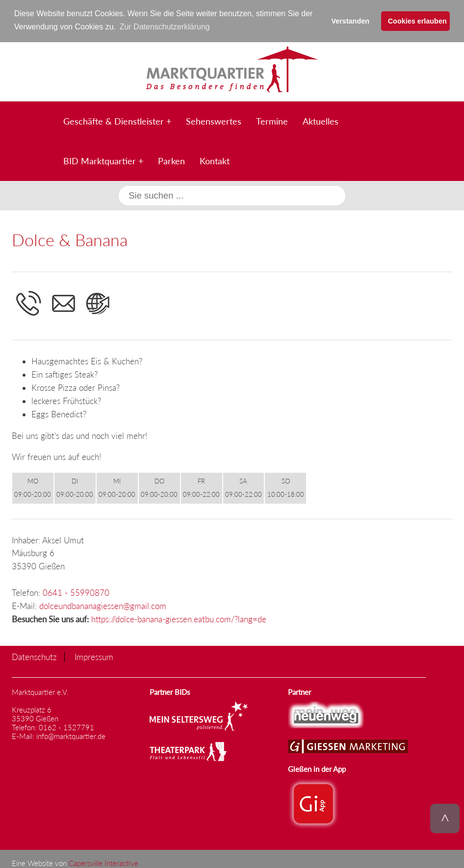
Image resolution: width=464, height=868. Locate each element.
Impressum (94, 656)
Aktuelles (321, 120)
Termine (272, 120)
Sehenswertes (214, 120)
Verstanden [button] (350, 21)
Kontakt (215, 160)
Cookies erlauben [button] (417, 21)
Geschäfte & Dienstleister (114, 120)
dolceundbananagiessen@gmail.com (103, 605)
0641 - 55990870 (76, 592)
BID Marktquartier (100, 160)
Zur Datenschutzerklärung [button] (165, 27)
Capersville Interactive (103, 863)
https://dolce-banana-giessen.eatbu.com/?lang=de (179, 619)
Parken (171, 160)
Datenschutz (34, 656)
